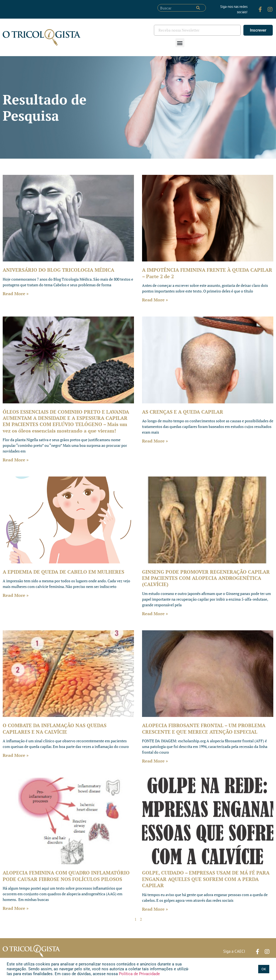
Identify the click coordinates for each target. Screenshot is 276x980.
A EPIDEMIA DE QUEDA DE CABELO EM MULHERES (63, 572)
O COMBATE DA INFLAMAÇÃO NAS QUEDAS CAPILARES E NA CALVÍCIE (55, 728)
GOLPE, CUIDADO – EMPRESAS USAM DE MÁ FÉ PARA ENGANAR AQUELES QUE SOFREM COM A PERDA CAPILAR (206, 879)
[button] (180, 43)
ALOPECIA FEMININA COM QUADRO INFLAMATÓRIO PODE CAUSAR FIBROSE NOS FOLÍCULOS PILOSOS (66, 876)
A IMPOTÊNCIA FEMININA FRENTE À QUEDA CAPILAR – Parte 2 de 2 (207, 273)
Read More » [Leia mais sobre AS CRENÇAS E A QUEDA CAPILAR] (155, 441)
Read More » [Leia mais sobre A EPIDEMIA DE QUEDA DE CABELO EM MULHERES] (16, 595)
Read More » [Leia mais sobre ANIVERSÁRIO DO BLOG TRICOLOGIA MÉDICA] (16, 294)
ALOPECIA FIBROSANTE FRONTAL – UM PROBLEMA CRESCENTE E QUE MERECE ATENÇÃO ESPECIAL (204, 728)
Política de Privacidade (139, 974)
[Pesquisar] (198, 8)
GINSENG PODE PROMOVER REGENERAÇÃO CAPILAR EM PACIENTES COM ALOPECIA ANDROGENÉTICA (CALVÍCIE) (206, 578)
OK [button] (264, 969)
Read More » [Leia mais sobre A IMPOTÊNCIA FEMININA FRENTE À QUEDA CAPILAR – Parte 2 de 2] (155, 300)
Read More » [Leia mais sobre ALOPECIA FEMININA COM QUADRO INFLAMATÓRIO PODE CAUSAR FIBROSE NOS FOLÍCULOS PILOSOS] (16, 908)
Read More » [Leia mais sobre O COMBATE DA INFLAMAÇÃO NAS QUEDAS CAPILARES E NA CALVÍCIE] (16, 755)
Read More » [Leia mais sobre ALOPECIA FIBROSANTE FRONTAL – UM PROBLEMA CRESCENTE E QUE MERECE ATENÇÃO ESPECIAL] (155, 761)
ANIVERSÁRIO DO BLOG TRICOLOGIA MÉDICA (58, 270)
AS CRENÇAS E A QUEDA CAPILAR (183, 412)
